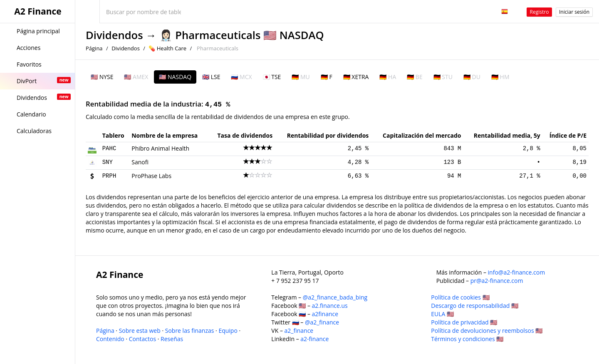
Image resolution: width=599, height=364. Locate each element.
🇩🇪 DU (472, 77)
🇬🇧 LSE (211, 77)
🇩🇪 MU (301, 77)
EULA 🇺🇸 (442, 314)
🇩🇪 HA (388, 77)
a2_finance (299, 331)
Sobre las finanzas (190, 331)
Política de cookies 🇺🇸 (460, 297)
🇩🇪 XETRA (356, 77)
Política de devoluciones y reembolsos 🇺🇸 (487, 331)
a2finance (325, 314)
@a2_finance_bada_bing (335, 297)
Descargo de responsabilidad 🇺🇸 (475, 306)
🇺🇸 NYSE (102, 77)
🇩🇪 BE (415, 77)
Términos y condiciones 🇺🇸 (467, 339)
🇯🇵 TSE (272, 77)
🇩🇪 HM (500, 77)
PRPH (109, 176)
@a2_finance (322, 322)
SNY (108, 162)
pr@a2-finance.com (497, 281)
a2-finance (314, 339)
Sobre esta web (140, 331)
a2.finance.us (330, 306)
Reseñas (172, 339)
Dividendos (114, 35)
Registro (540, 12)
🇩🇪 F (327, 77)
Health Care (172, 48)
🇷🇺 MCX (241, 77)
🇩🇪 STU (443, 77)
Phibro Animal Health (160, 148)
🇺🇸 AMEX (136, 77)
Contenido (110, 339)
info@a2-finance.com (517, 272)
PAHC (109, 149)
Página (94, 48)
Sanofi (140, 162)
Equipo (228, 331)
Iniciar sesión (574, 12)
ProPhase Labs (151, 176)
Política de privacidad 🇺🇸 (464, 322)
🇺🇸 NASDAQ (175, 77)
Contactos (142, 339)
